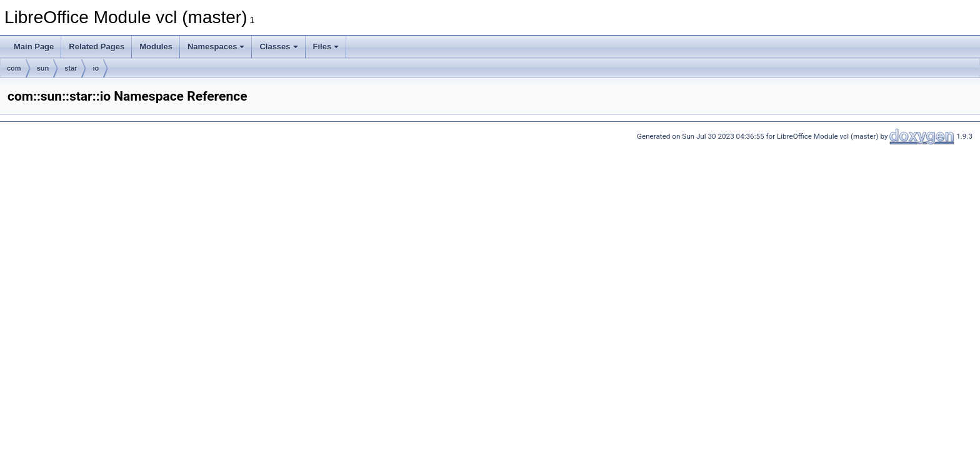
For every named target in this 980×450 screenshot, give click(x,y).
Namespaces (216, 47)
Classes (278, 47)
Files (326, 47)
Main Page (34, 47)
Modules (156, 47)
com (14, 68)
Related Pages (97, 47)
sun (43, 68)
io (96, 68)
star (71, 68)
